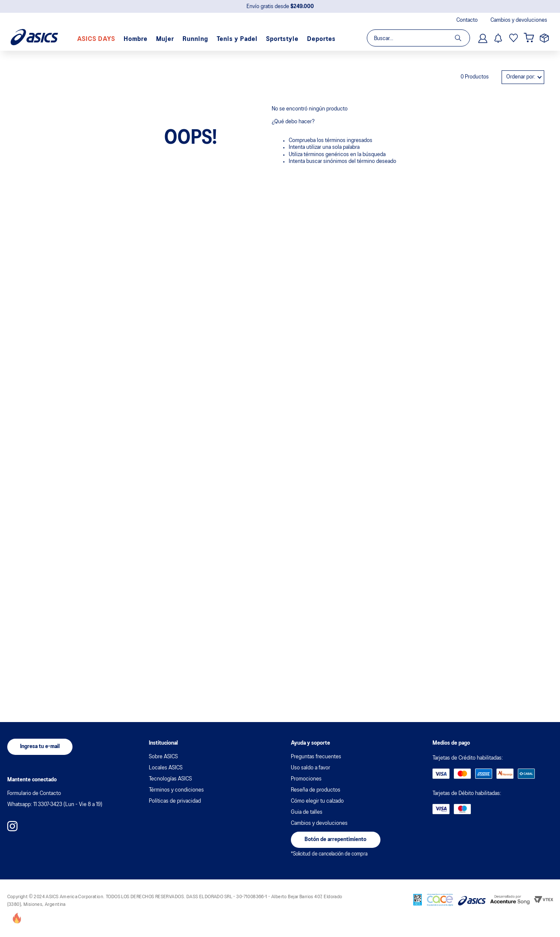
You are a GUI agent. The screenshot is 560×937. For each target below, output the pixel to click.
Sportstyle (282, 39)
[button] (40, 747)
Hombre (136, 39)
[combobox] (418, 38)
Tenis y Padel (237, 39)
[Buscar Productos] (462, 38)
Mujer (165, 39)
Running (195, 39)
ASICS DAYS (96, 39)
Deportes (321, 39)
